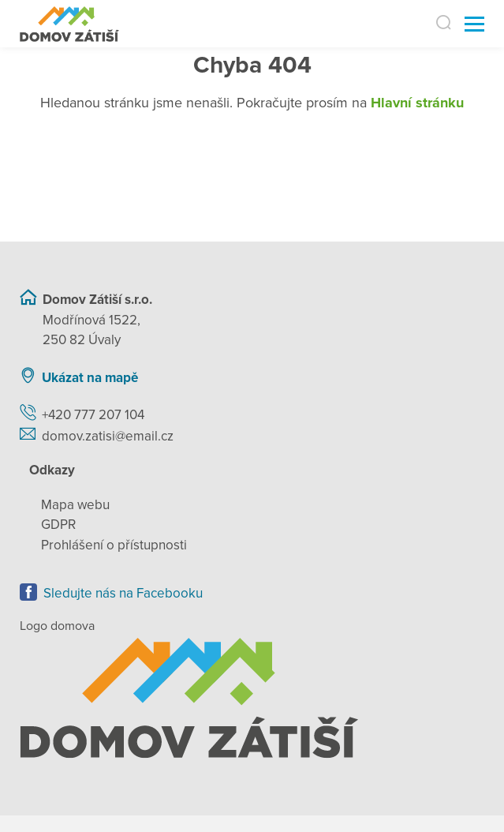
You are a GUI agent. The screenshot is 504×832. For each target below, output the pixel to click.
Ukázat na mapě (90, 378)
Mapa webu (75, 505)
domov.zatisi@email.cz (108, 436)
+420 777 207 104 (93, 415)
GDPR (58, 525)
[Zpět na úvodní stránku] (252, 698)
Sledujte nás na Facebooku (123, 593)
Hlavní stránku (417, 103)
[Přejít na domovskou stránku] (69, 24)
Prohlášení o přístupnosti (114, 545)
